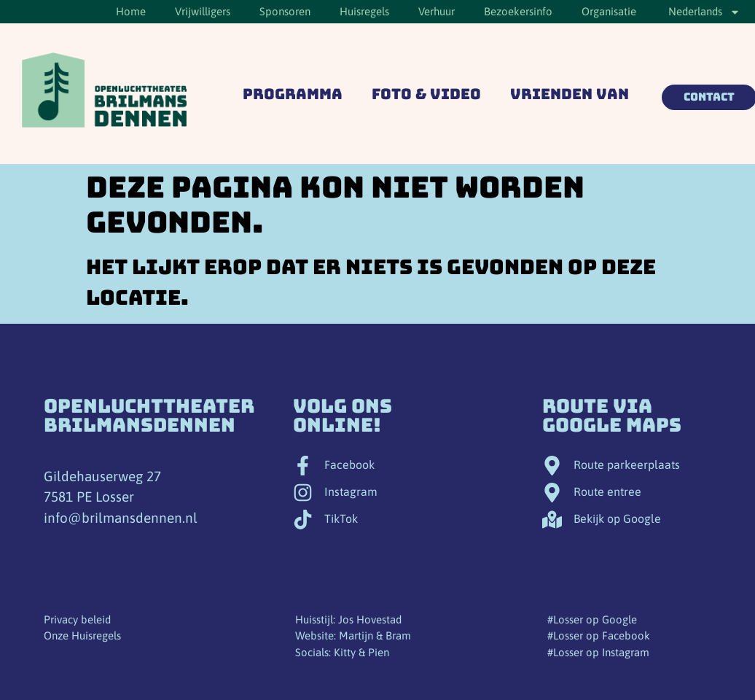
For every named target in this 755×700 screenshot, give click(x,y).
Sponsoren (285, 11)
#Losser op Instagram (598, 652)
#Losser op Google (592, 619)
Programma (293, 94)
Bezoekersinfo (518, 11)
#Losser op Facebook (599, 635)
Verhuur (437, 11)
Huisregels (364, 11)
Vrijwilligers (203, 11)
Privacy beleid (77, 619)
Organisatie (609, 11)
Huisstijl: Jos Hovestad (348, 619)
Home (131, 11)
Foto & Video (426, 94)
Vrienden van (570, 94)
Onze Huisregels (82, 635)
